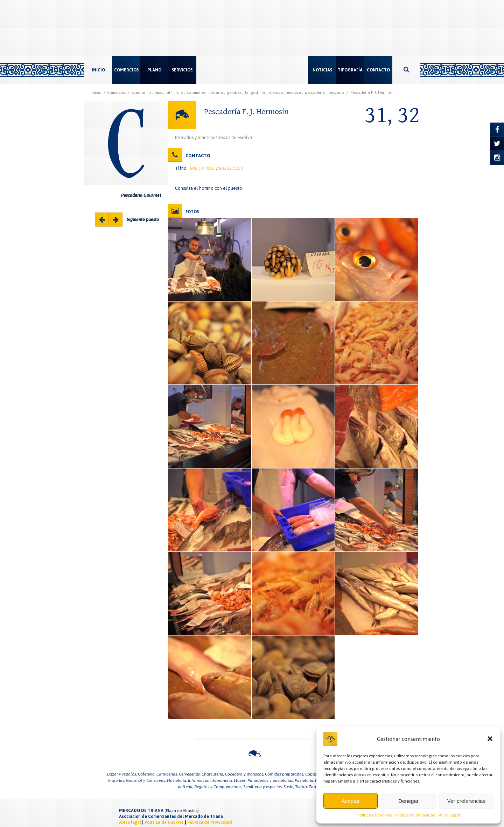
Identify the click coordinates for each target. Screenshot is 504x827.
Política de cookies (374, 815)
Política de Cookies (164, 822)
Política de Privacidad (210, 822)
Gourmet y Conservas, (146, 780)
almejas (156, 92)
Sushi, (289, 787)
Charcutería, (213, 774)
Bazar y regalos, (122, 774)
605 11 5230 (231, 168)
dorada (216, 92)
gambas (234, 92)
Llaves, (240, 780)
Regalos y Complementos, (218, 787)
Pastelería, (304, 780)
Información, (200, 780)
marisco (276, 92)
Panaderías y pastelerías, (271, 780)
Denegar (408, 801)
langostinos (255, 92)
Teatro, (301, 787)
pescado (336, 92)
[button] (490, 739)
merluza (294, 92)
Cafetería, (147, 774)
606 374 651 (202, 168)
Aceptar (351, 801)
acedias (138, 92)
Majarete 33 (116, 220)
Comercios (116, 92)
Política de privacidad (415, 815)
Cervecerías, (190, 774)
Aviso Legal (449, 815)
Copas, (311, 774)
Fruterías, (117, 780)
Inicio (97, 92)
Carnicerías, (167, 774)
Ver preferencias (466, 801)
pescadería (315, 92)
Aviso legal (130, 822)
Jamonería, (223, 780)
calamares (196, 92)
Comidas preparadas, (285, 774)
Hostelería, (177, 780)
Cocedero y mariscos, (244, 774)
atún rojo (175, 92)
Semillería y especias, (263, 787)
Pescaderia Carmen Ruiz (102, 220)
